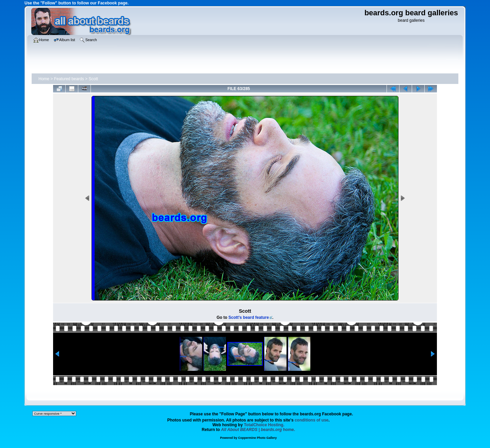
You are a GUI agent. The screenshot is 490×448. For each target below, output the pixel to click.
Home (44, 79)
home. (258, 430)
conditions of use (312, 420)
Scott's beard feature (249, 317)
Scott (93, 79)
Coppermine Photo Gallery (258, 438)
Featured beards (69, 79)
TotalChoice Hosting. (264, 425)
